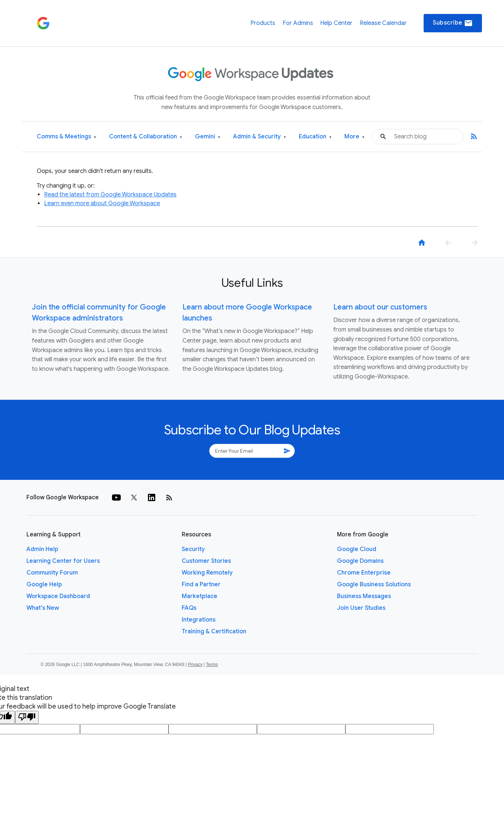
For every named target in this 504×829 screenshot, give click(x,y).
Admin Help (42, 549)
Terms (212, 665)
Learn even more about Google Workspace (102, 203)
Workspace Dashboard (58, 596)
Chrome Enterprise (364, 573)
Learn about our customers (380, 307)
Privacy (195, 665)
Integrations (199, 620)
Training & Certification (214, 631)
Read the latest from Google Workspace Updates (110, 195)
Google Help (44, 584)
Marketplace (200, 596)
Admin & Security (260, 137)
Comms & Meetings (66, 137)
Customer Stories (206, 561)
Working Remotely (207, 573)
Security (193, 549)
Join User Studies (361, 608)
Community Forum (52, 573)
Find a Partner (201, 584)
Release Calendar (383, 23)
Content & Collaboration (146, 137)
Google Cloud (357, 549)
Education (315, 137)
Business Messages (364, 596)
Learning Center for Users (63, 561)
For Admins (298, 23)
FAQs (189, 608)
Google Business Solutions (374, 584)
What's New (43, 608)
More (354, 137)
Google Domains (360, 561)
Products (263, 23)
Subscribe (453, 23)
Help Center (336, 23)
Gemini (208, 137)
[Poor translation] (27, 717)
